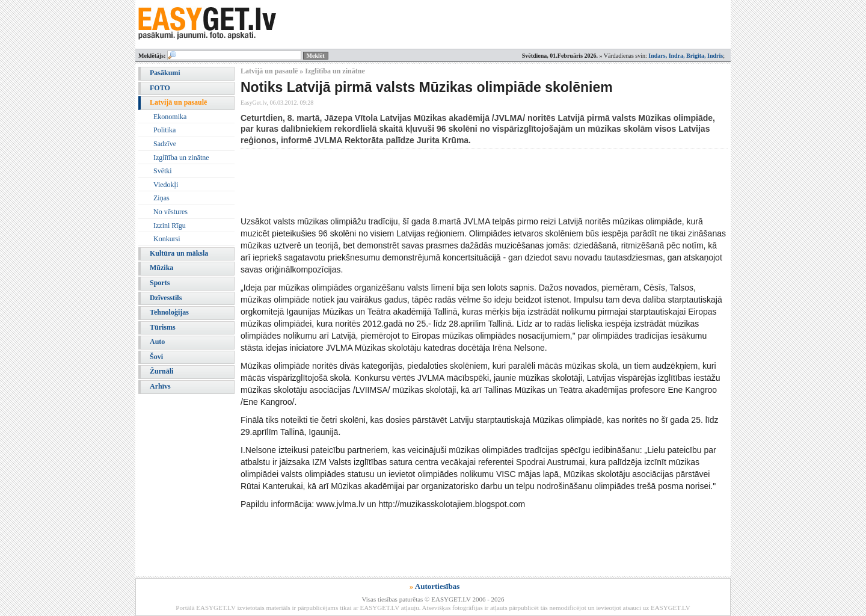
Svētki (163, 171)
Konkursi (167, 239)
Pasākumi (165, 73)
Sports (160, 283)
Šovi (156, 357)
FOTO (160, 88)
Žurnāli (161, 371)
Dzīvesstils (166, 298)
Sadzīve (165, 144)
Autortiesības (437, 586)
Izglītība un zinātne (181, 158)
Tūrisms (163, 327)
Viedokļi (166, 185)
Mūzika (161, 268)
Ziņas (161, 198)
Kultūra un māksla (179, 253)
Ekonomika (170, 117)
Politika (164, 130)
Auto (157, 342)
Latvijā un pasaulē (178, 102)
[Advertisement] (459, 182)
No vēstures (170, 212)
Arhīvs (160, 386)
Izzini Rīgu (170, 226)
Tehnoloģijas (169, 312)
